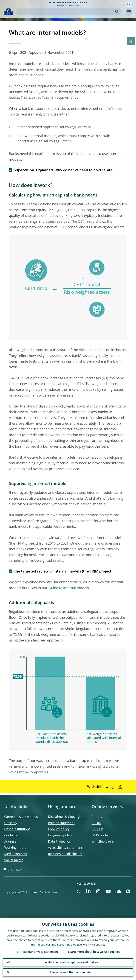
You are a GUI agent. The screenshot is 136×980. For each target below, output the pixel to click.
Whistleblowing (103, 841)
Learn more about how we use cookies (94, 952)
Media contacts (16, 854)
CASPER (97, 829)
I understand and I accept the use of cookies (71, 962)
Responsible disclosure (65, 854)
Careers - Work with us (21, 817)
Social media (14, 860)
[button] (129, 4)
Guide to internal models (69, 588)
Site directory (15, 870)
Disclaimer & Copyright (65, 817)
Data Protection (60, 841)
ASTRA (96, 823)
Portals (97, 817)
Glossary (11, 823)
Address (10, 841)
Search (117, 12)
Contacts (11, 835)
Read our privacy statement (39, 952)
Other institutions (17, 829)
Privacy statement (61, 823)
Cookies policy (59, 829)
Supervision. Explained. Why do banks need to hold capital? (64, 170)
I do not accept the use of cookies (71, 972)
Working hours (15, 848)
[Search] (66, 12)
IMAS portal (100, 835)
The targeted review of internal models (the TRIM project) (63, 571)
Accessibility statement (65, 848)
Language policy (60, 835)
